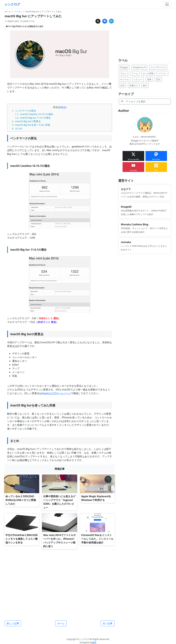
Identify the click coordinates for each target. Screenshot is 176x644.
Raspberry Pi (140, 67)
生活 (122, 85)
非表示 (62, 107)
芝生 (158, 79)
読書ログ (134, 85)
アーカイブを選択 (133, 101)
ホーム (61, 623)
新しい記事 (13, 623)
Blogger (124, 67)
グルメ (123, 73)
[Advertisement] (60, 584)
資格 (149, 79)
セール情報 (148, 73)
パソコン (163, 73)
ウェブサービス (158, 67)
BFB (94, 642)
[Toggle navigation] (167, 4)
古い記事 (108, 623)
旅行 (145, 85)
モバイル (125, 79)
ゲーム (135, 73)
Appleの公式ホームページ (56, 393)
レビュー (138, 79)
